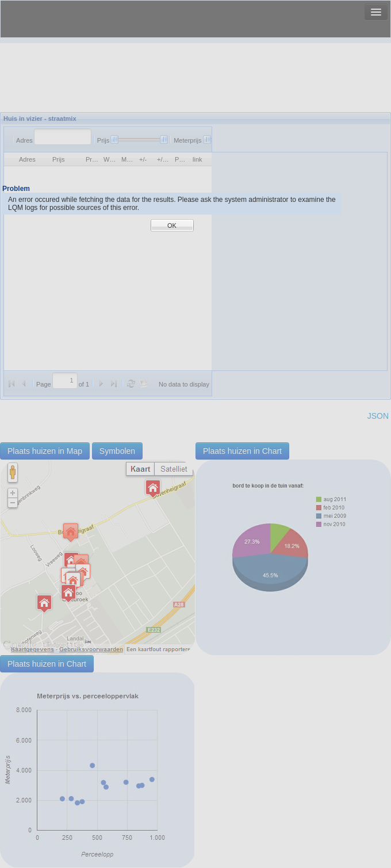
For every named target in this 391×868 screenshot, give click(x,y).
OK (172, 225)
